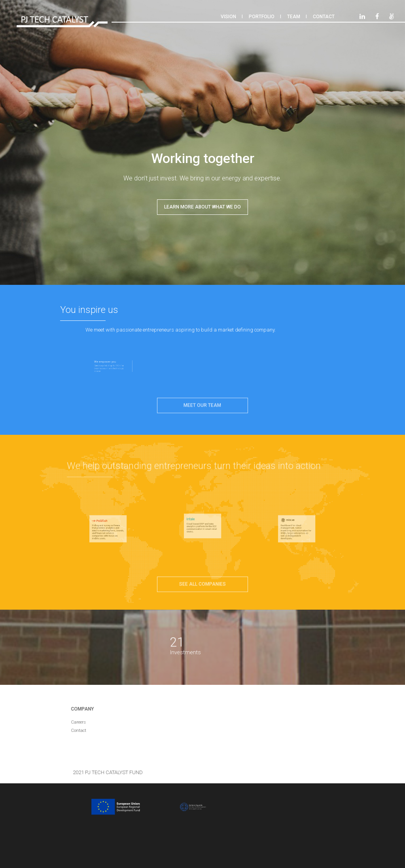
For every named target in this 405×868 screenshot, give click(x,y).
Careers (74, 722)
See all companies (202, 580)
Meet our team (202, 401)
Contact (324, 17)
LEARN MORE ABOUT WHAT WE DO (202, 207)
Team (294, 17)
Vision (228, 17)
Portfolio (262, 17)
